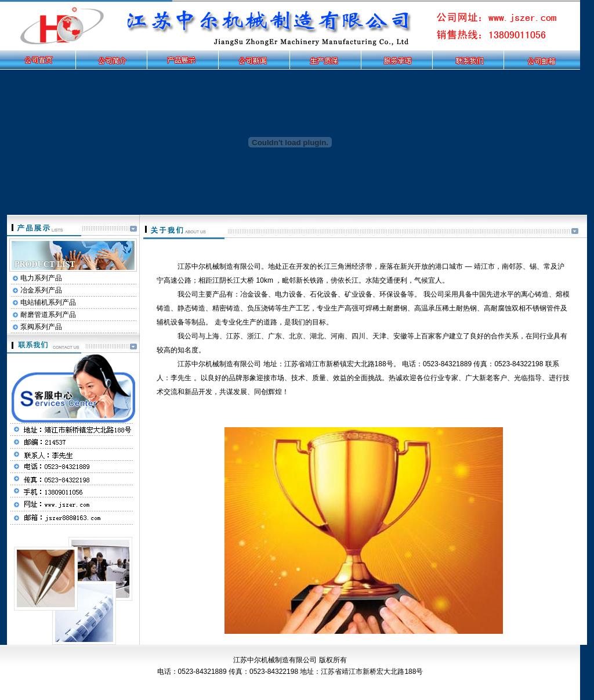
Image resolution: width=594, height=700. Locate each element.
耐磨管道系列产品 (48, 315)
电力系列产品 (41, 278)
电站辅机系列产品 (48, 302)
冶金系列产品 (41, 290)
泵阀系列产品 (41, 327)
